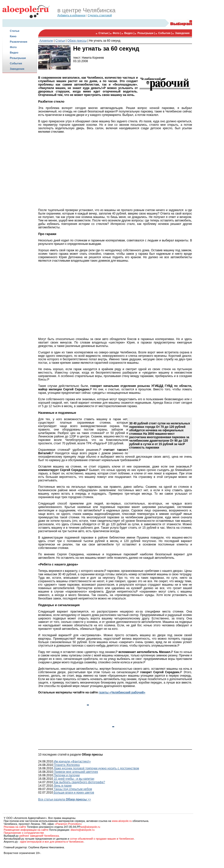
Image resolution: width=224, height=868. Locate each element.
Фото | (117, 33)
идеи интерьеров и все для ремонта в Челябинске (52, 842)
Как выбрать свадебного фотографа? (79, 782)
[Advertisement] (20, 152)
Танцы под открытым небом (72, 789)
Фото (13, 47)
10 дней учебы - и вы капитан (74, 779)
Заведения (17, 69)
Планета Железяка (66, 765)
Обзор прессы (77, 41)
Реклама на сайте (15, 827)
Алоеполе (46, 41)
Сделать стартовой (100, 15)
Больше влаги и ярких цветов (73, 793)
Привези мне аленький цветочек (75, 772)
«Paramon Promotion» (68, 824)
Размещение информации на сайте (26, 830)
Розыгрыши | (146, 33)
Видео (14, 53)
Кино (13, 36)
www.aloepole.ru (122, 821)
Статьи (15, 31)
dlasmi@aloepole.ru (83, 830)
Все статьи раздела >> (65, 799)
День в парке (62, 786)
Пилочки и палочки (66, 775)
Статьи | (104, 33)
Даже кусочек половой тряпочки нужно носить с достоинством (96, 768)
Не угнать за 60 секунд (105, 41)
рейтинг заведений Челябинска (39, 836)
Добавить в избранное (72, 15)
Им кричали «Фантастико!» (72, 761)
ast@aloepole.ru (90, 827)
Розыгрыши (18, 58)
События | (166, 33)
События (16, 63)
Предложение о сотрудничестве (24, 833)
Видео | (130, 33)
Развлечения (19, 42)
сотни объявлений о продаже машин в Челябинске (102, 839)
